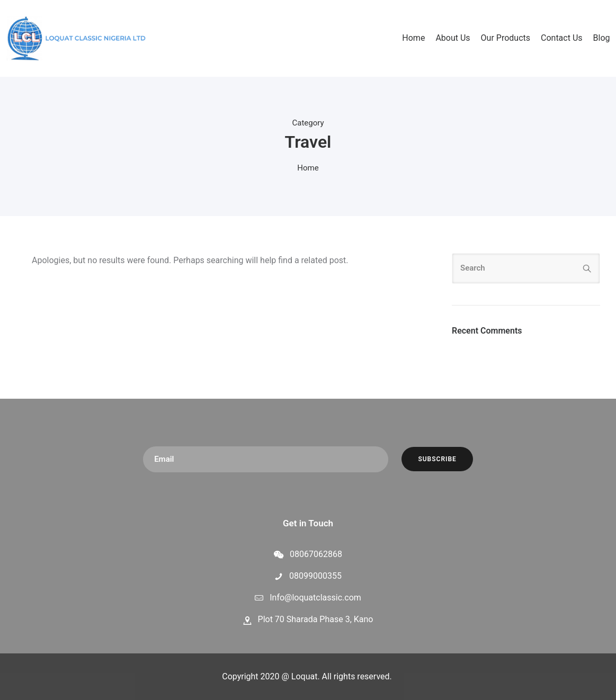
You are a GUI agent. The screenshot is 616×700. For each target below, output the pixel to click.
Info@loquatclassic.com (315, 598)
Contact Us (562, 38)
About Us (453, 38)
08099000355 (315, 576)
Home (413, 38)
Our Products (506, 38)
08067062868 (316, 554)
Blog (602, 38)
